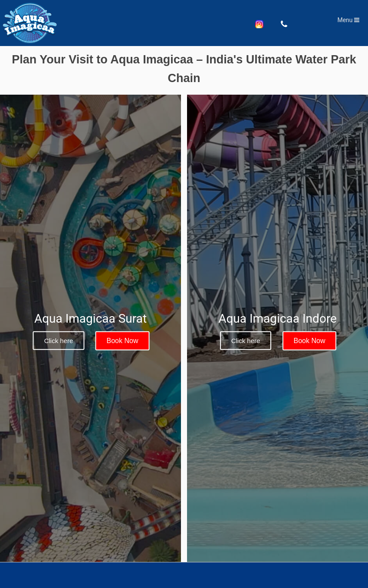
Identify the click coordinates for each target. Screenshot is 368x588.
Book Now (123, 341)
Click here (59, 341)
